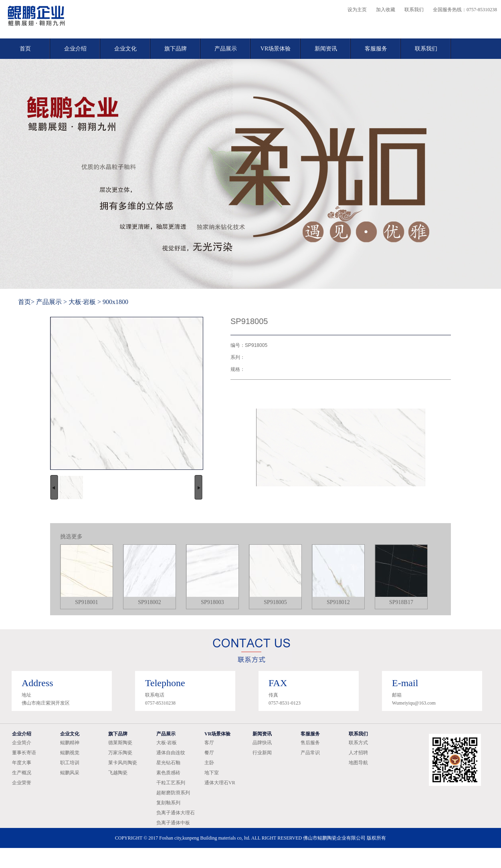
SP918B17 (401, 602)
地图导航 (358, 763)
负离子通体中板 (173, 823)
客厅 (209, 743)
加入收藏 (386, 10)
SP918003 (212, 602)
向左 (54, 487)
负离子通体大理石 (176, 813)
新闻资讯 (326, 49)
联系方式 (358, 743)
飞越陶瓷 (118, 773)
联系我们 (414, 10)
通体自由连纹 (171, 753)
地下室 (212, 773)
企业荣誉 (22, 783)
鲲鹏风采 (70, 773)
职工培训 (70, 763)
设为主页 (357, 10)
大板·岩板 (82, 302)
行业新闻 (262, 753)
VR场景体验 (276, 49)
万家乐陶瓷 (120, 753)
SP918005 (275, 602)
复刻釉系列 (168, 803)
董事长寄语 (24, 753)
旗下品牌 (176, 49)
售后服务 (310, 743)
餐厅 (209, 753)
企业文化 (125, 49)
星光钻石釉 (168, 763)
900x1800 (115, 302)
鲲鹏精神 (70, 743)
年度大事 (22, 763)
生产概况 (22, 773)
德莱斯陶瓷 (120, 743)
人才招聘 (358, 753)
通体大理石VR (220, 783)
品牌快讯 (262, 743)
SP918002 (149, 602)
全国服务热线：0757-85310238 (465, 10)
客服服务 (376, 49)
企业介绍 (75, 49)
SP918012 (338, 602)
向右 (198, 487)
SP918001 (87, 602)
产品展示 (226, 49)
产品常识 (310, 753)
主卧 (209, 763)
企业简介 (22, 743)
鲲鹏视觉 (70, 753)
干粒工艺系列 (171, 783)
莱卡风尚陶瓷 (123, 763)
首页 (25, 49)
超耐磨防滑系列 (173, 793)
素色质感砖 (168, 773)
